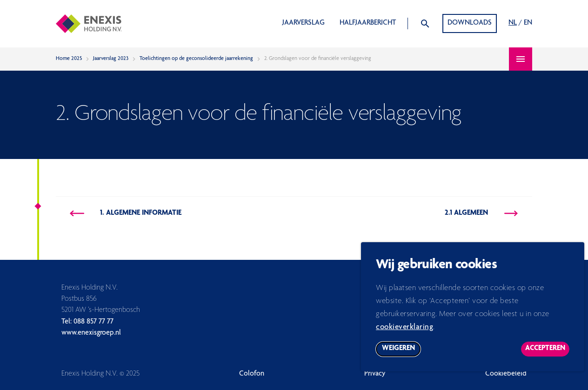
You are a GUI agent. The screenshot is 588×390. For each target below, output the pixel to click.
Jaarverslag (304, 23)
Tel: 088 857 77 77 (87, 322)
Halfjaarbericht (368, 23)
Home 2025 (69, 59)
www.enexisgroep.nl (91, 333)
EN (528, 23)
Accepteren (547, 355)
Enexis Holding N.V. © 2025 (100, 374)
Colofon (252, 374)
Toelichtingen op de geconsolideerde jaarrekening (196, 59)
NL (513, 23)
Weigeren (401, 355)
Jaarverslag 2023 (111, 59)
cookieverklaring (404, 332)
